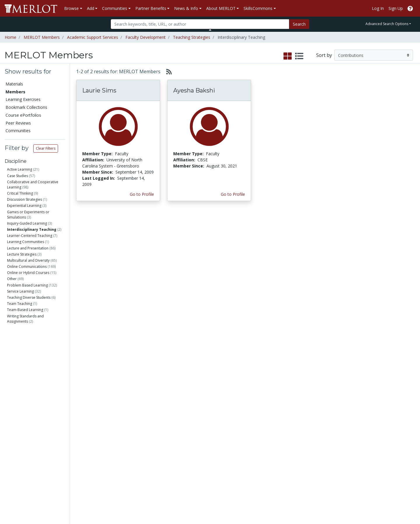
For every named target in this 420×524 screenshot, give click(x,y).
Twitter (251, 457)
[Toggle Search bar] (210, 30)
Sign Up (396, 8)
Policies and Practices (323, 463)
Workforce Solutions (381, 420)
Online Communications (27, 267)
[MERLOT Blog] (410, 503)
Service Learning (20, 291)
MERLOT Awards (319, 451)
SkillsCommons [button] (258, 8)
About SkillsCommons (383, 426)
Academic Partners (143, 439)
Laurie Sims (99, 90)
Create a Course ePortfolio (82, 442)
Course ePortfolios (23, 115)
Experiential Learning (24, 206)
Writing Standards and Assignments (25, 319)
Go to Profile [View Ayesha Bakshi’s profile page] (233, 194)
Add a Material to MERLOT (83, 417)
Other (12, 279)
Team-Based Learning (25, 310)
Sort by (324, 55)
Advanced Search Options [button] (387, 24)
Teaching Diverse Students (29, 297)
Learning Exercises (23, 99)
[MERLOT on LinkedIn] (395, 503)
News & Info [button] (186, 8)
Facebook (253, 451)
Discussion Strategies (24, 199)
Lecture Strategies (22, 254)
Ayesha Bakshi (194, 90)
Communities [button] (115, 8)
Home (10, 37)
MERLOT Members (42, 37)
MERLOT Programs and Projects (266, 429)
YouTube (252, 463)
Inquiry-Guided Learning (27, 223)
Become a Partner (202, 414)
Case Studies (17, 176)
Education (26, 363)
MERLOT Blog (257, 445)
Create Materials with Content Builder (87, 429)
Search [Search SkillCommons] (369, 414)
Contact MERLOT (252, 497)
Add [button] (91, 8)
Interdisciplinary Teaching (32, 229)
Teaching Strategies (192, 37)
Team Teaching (20, 304)
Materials (14, 84)
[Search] (200, 24)
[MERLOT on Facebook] (365, 503)
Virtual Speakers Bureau (30, 451)
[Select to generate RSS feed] (167, 71)
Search (299, 24)
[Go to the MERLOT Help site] (410, 8)
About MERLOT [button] (221, 8)
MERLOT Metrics (260, 414)
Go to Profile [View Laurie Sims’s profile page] (142, 194)
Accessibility (314, 475)
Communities (18, 131)
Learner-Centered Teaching (30, 236)
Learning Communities (26, 242)
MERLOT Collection (321, 420)
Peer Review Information (327, 445)
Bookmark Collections (26, 107)
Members (15, 92)
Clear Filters (46, 148)
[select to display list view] (299, 56)
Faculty (23, 342)
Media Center (257, 439)
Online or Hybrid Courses (28, 273)
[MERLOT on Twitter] (380, 503)
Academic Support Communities (143, 429)
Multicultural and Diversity (28, 260)
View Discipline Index (27, 457)
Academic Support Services (93, 37)
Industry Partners (142, 445)
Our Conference (259, 420)
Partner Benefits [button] (151, 8)
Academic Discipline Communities (144, 417)
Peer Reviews (18, 123)
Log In (378, 8)
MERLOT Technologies (325, 426)
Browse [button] (71, 8)
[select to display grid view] (288, 56)
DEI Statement (317, 482)
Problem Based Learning (27, 285)
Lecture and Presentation (28, 248)
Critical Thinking (20, 193)
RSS (11, 463)
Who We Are (315, 414)
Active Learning (20, 169)
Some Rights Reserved (212, 497)
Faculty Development (146, 37)
